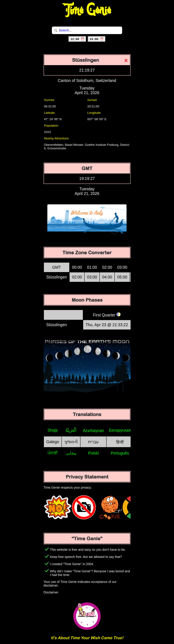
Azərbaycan (93, 431)
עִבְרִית (93, 442)
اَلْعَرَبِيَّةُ (71, 430)
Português (120, 453)
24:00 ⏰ (97, 39)
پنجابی (71, 453)
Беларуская (120, 430)
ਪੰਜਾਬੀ (53, 453)
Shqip (53, 430)
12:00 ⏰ (77, 39)
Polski (93, 453)
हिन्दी (120, 442)
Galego (53, 442)
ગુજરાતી (71, 442)
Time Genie (87, 10)
